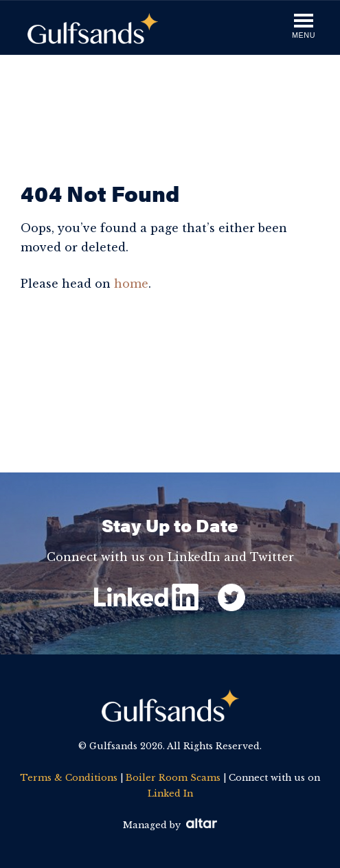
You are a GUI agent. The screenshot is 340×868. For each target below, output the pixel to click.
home (131, 284)
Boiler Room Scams (173, 778)
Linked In (170, 793)
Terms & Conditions (69, 778)
